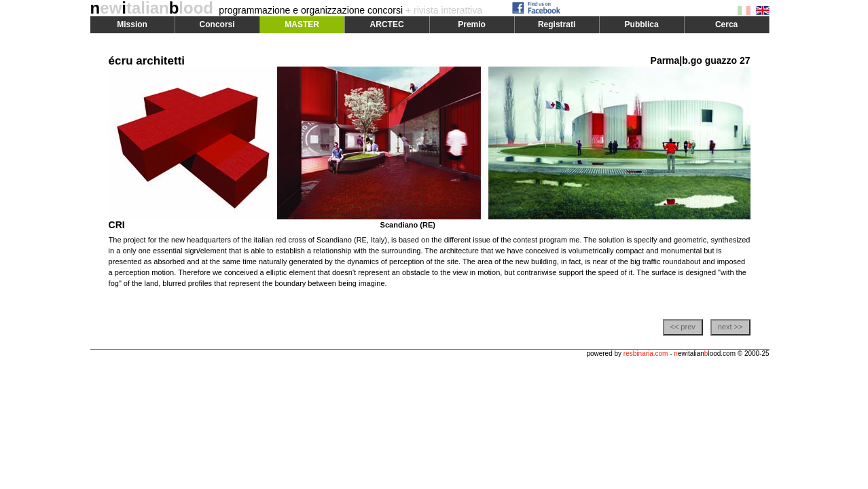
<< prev (682, 327)
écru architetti (147, 61)
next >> (730, 327)
